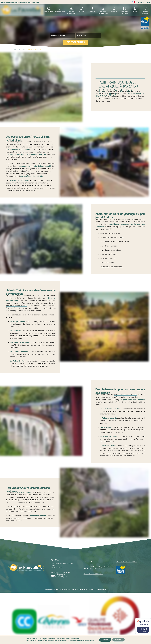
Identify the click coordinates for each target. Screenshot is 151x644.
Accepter (105, 640)
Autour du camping (124, 13)
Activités (92, 12)
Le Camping (49, 12)
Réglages (118, 640)
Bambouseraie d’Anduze (112, 267)
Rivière (82, 12)
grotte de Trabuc (127, 397)
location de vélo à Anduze (16, 306)
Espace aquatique (71, 13)
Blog (135, 12)
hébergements (60, 12)
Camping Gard (20, 49)
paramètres (90, 641)
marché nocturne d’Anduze (125, 395)
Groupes (114, 12)
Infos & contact (146, 13)
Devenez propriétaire (103, 13)
